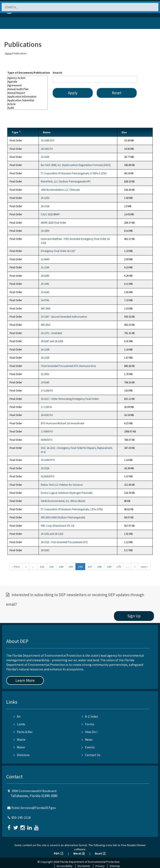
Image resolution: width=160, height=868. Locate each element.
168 (99, 567)
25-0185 (45, 276)
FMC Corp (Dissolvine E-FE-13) (58, 526)
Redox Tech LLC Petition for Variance (62, 485)
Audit (27, 108)
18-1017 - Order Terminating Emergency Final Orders (70, 399)
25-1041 (45, 284)
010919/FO (47, 440)
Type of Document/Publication (29, 73)
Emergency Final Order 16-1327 (58, 251)
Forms (88, 724)
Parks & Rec (23, 732)
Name (47, 132)
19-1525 (45, 157)
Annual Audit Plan (27, 89)
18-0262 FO (47, 415)
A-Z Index (90, 716)
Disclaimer (84, 866)
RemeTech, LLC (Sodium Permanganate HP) (66, 181)
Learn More (25, 680)
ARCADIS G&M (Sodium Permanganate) (63, 517)
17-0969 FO (47, 432)
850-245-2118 (21, 818)
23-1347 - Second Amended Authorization (64, 317)
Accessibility (65, 866)
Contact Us (91, 755)
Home (8, 53)
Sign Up (134, 616)
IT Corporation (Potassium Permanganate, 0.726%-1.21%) (74, 173)
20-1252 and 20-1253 (52, 534)
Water (19, 747)
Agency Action (27, 78)
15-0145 (45, 292)
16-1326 (45, 358)
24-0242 (45, 550)
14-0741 (45, 300)
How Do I (89, 732)
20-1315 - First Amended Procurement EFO (64, 542)
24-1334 (45, 206)
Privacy (100, 866)
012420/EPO (48, 476)
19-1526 (45, 468)
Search (57, 73)
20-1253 (45, 198)
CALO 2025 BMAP (50, 214)
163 (52, 567)
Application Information (27, 97)
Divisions (22, 755)
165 (71, 567)
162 (42, 567)
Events (88, 747)
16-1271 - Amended (51, 333)
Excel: (100, 853)
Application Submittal (27, 100)
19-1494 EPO (48, 460)
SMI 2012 (46, 325)
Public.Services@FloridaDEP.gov (34, 808)
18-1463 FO (47, 149)
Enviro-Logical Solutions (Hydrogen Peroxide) (67, 493)
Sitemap (115, 866)
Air (17, 716)
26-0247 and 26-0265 (52, 341)
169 (109, 567)
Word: (79, 853)
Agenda (27, 82)
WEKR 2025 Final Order (53, 223)
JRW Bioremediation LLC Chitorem (60, 190)
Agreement (27, 85)
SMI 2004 (46, 309)
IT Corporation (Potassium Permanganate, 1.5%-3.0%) (72, 509)
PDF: (58, 853)
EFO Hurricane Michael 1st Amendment (62, 423)
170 (119, 567)
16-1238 (45, 350)
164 (61, 567)
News (87, 740)
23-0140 (45, 382)
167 (90, 567)
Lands (19, 724)
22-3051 (45, 374)
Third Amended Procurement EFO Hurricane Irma (68, 366)
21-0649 (45, 259)
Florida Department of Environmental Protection (90, 862)
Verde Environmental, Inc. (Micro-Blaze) (63, 501)
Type (17, 132)
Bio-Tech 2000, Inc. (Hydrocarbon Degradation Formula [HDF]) (76, 165)
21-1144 (45, 267)
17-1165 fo (46, 407)
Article (27, 104)
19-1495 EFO (48, 141)
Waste (19, 740)
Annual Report (27, 93)
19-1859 (45, 231)
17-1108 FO (47, 391)
